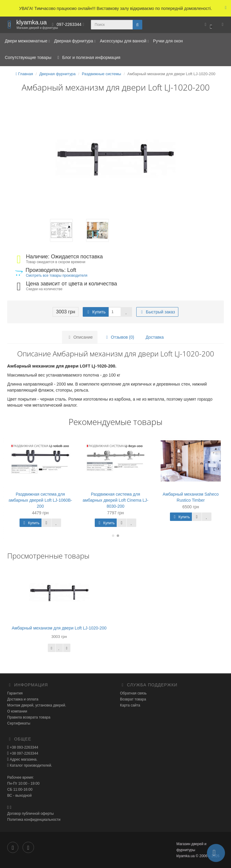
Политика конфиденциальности (34, 820)
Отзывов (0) (119, 337)
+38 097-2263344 (23, 753)
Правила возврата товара (29, 717)
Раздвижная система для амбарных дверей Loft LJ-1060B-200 (40, 500)
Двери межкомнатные (27, 41)
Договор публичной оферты (31, 814)
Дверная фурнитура (75, 41)
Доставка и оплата (23, 699)
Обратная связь (133, 693)
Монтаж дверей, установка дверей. (37, 705)
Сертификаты (19, 723)
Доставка (155, 337)
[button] (208, 25)
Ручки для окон (168, 41)
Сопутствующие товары (28, 57)
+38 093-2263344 (23, 747)
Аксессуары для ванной (124, 41)
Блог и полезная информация (88, 57)
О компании (17, 711)
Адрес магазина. (23, 759)
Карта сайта (130, 705)
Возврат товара (133, 699)
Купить (96, 312)
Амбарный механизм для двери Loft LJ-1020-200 (59, 628)
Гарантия (15, 693)
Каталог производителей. (30, 765)
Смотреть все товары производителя (57, 275)
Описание (80, 337)
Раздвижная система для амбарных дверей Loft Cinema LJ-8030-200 (116, 500)
